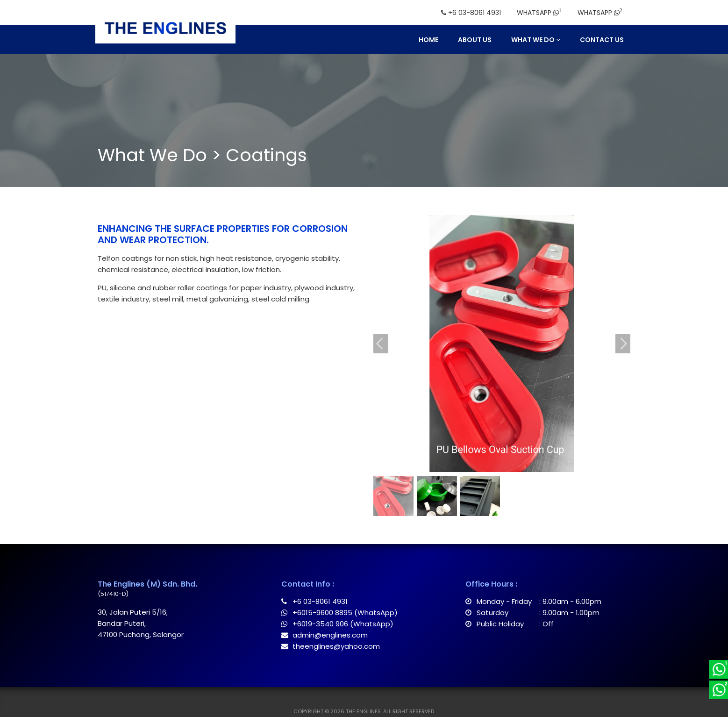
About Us (475, 40)
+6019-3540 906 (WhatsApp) (337, 624)
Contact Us (602, 40)
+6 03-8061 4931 (314, 601)
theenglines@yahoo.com (331, 646)
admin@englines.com (325, 635)
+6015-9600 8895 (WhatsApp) (339, 613)
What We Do (536, 40)
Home (428, 40)
